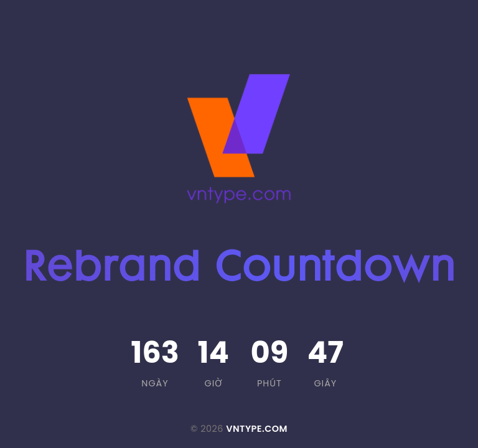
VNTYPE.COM (257, 429)
